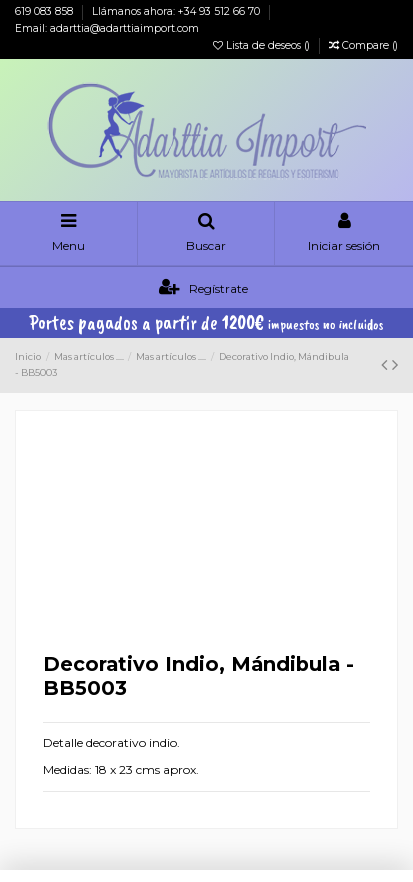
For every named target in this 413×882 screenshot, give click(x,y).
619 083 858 (45, 11)
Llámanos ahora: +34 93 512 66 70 (177, 11)
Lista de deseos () (263, 45)
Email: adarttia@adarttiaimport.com (107, 28)
